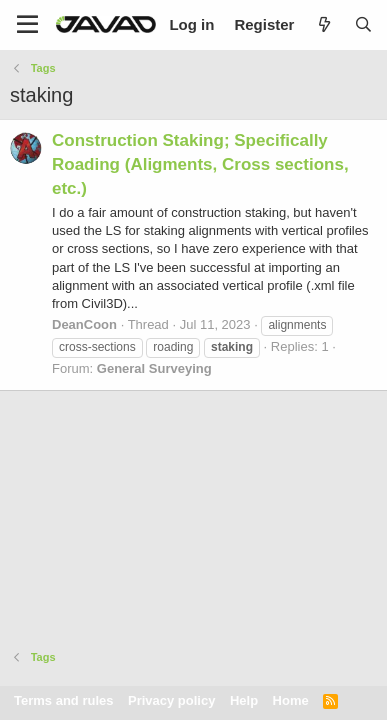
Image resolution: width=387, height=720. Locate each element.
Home (291, 700)
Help (244, 700)
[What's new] (323, 24)
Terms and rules (63, 700)
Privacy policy (171, 700)
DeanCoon (84, 324)
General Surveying (154, 368)
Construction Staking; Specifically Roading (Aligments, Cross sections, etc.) (200, 164)
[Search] (363, 24)
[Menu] (27, 25)
